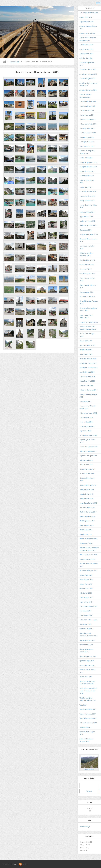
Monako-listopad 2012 (87, 559)
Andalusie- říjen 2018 (87, 79)
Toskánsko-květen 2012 (88, 709)
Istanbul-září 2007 (86, 350)
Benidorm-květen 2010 (88, 133)
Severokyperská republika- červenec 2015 (88, 635)
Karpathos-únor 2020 (87, 381)
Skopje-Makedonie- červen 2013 (86, 651)
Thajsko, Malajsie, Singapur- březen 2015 (88, 699)
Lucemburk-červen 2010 (88, 503)
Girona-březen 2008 (87, 265)
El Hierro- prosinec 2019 (88, 225)
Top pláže (83, 705)
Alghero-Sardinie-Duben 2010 (88, 27)
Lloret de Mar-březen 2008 (87, 479)
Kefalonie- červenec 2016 (88, 390)
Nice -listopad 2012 (86, 580)
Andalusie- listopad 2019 (88, 74)
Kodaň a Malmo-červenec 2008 (88, 396)
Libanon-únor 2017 (86, 465)
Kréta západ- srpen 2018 (88, 413)
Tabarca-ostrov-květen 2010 (88, 671)
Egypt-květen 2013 (86, 217)
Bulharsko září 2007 (87, 176)
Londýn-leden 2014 (86, 499)
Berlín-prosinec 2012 (87, 142)
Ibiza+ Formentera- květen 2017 (86, 316)
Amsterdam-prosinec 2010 (87, 64)
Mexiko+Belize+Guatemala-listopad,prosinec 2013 (89, 549)
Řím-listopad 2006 (86, 615)
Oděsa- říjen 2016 (86, 584)
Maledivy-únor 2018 (87, 525)
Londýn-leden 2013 (86, 494)
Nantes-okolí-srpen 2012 (88, 571)
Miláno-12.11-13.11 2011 (88, 555)
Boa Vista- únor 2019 (87, 146)
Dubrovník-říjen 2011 (87, 212)
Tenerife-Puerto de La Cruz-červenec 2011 (87, 682)
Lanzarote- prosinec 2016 (89, 447)
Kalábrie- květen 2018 (87, 377)
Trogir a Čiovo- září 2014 (88, 718)
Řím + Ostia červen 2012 (88, 606)
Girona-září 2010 (85, 269)
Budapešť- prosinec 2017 (88, 162)
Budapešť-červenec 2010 (88, 167)
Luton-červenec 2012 (87, 507)
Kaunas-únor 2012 (86, 385)
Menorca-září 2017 (86, 543)
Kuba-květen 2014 (86, 422)
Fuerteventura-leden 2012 (87, 247)
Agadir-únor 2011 (86, 17)
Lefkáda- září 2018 (86, 460)
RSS (27, 864)
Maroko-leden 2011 (86, 534)
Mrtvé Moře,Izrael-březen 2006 (89, 565)
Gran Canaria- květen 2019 (87, 279)
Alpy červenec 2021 (86, 45)
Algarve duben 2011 (87, 22)
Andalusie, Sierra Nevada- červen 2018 (89, 84)
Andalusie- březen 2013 (88, 70)
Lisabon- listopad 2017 (87, 469)
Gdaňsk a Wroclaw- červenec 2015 (86, 254)
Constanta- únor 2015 (87, 196)
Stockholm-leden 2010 (87, 665)
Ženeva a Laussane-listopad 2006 (87, 740)
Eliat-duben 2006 (86, 230)
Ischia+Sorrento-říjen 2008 (87, 335)
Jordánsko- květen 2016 (88, 363)
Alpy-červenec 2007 (86, 49)
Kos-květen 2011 (85, 401)
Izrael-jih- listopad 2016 (88, 359)
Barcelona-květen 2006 (88, 102)
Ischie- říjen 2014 (86, 341)
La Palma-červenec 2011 (88, 435)
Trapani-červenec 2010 (88, 714)
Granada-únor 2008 (87, 292)
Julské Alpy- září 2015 (87, 372)
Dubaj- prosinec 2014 (87, 201)
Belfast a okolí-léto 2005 (88, 124)
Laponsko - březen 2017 (88, 451)
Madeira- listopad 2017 (88, 516)
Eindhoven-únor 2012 (87, 221)
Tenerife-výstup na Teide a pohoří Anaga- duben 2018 (88, 691)
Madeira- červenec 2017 (88, 512)
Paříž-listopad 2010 (86, 597)
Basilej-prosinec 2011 (87, 115)
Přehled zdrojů (85, 827)
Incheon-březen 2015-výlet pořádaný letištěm (88, 328)
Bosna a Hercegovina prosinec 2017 (87, 152)
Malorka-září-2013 (86, 530)
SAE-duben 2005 (85, 624)
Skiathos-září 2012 (86, 645)
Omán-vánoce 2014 (86, 589)
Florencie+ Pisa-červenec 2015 (88, 240)
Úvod (4, 61)
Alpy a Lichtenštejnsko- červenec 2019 (88, 39)
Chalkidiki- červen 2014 (88, 192)
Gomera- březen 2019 (87, 273)
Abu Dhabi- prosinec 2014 (89, 13)
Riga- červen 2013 (86, 602)
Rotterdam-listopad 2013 (88, 620)
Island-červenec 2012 (87, 345)
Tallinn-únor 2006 (86, 677)
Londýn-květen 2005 (87, 490)
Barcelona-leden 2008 (87, 106)
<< (82, 810)
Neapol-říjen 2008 (86, 575)
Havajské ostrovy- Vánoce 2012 (89, 302)
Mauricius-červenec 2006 (88, 539)
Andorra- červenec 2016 (88, 90)
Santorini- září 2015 (86, 629)
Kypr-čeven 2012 (85, 431)
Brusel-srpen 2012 (86, 158)
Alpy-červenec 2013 (86, 54)
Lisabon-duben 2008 (87, 474)
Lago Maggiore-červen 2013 (87, 441)
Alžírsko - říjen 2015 (86, 58)
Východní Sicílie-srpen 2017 (87, 733)
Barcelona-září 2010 (87, 111)
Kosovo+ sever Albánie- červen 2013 (88, 407)
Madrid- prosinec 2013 (87, 521)
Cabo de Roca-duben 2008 (87, 181)
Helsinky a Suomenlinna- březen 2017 (88, 309)
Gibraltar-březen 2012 (87, 260)
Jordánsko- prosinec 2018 (88, 368)
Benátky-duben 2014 (87, 128)
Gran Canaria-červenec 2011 (88, 286)
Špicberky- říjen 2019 (87, 661)
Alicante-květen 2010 (87, 33)
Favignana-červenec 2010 (89, 234)
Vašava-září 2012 (85, 727)
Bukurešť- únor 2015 (87, 171)
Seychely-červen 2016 (87, 640)
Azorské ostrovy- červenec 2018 (85, 96)
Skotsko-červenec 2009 (88, 656)
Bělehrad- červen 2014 (88, 119)
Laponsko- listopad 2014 (88, 456)
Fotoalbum (15, 62)
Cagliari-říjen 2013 (86, 187)
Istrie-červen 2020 (86, 354)
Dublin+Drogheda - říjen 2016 (88, 206)
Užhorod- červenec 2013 (88, 723)
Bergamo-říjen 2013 (87, 137)
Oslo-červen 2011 (86, 593)
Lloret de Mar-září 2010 (88, 485)
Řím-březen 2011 (86, 611)
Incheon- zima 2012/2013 (89, 322)
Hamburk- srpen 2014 (87, 297)
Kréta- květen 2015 (86, 417)
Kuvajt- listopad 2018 (87, 426)
